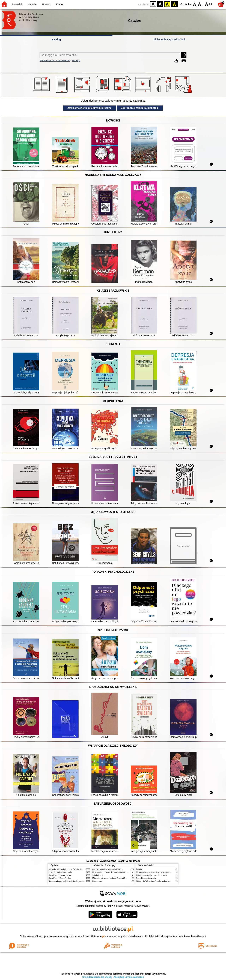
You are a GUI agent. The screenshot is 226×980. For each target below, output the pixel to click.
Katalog (56, 39)
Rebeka (139, 869)
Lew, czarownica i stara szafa (60, 872)
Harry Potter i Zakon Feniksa (60, 878)
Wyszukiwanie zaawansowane (55, 60)
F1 (201, 4)
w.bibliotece (96, 936)
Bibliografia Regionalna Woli (169, 39)
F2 (209, 4)
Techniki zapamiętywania (146, 878)
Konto (59, 4)
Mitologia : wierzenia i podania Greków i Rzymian (68, 869)
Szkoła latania (98, 875)
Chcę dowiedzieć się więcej (97, 977)
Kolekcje (76, 60)
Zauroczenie (97, 881)
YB (167, 4)
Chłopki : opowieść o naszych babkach (108, 869)
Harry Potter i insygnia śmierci (60, 875)
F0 (194, 4)
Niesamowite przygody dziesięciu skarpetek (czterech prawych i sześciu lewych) (80, 881)
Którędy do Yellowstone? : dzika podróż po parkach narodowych (161, 881)
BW (160, 4)
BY (174, 4)
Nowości (17, 4)
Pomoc (46, 4)
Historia (32, 4)
